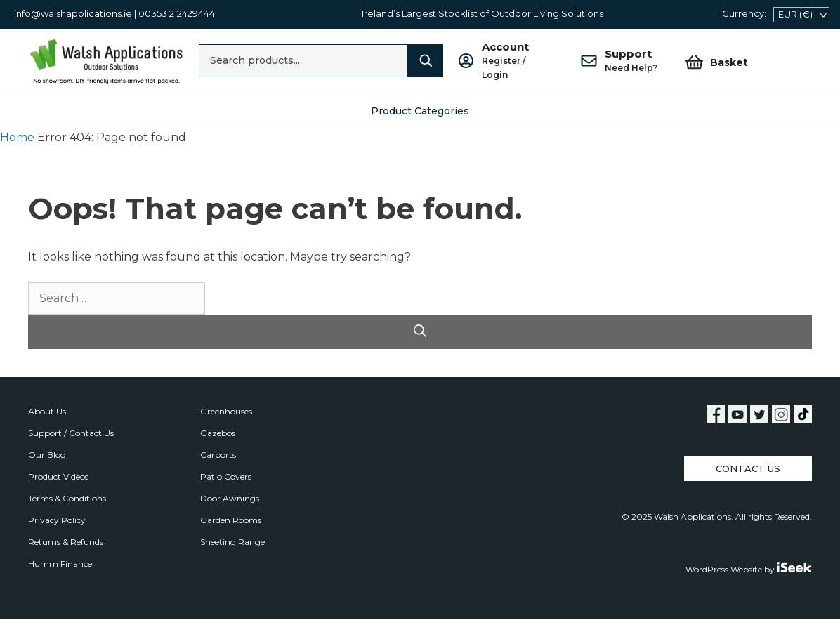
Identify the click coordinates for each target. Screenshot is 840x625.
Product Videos (58, 476)
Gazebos (218, 433)
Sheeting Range (232, 542)
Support (631, 61)
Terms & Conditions (67, 498)
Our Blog (47, 455)
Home (17, 137)
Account (517, 61)
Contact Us (748, 468)
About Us (47, 411)
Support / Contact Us (71, 433)
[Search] (426, 61)
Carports (218, 455)
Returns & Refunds (66, 542)
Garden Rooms (231, 520)
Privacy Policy (57, 520)
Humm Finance (60, 564)
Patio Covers (226, 476)
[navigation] (801, 15)
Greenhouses (226, 411)
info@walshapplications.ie (73, 13)
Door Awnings (230, 498)
